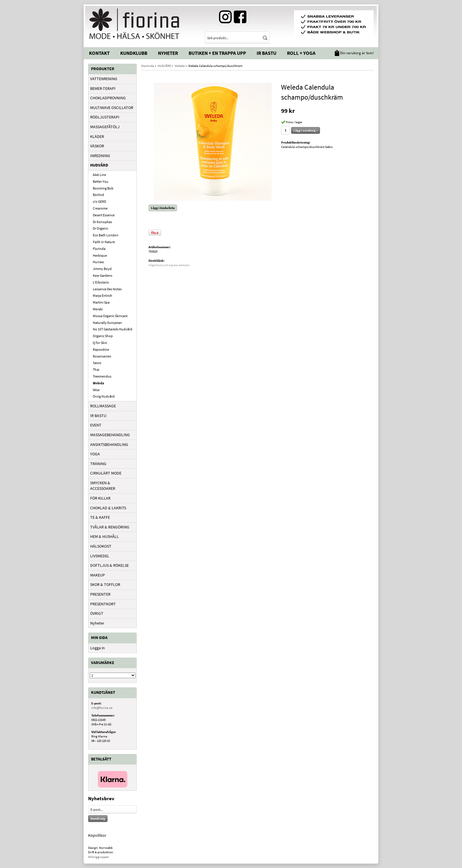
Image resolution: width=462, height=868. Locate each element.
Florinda (99, 249)
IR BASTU (98, 416)
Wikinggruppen (99, 857)
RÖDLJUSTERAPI (105, 117)
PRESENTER (100, 594)
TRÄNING (98, 464)
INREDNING (100, 156)
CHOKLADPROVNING (108, 98)
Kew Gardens (103, 275)
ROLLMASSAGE (103, 406)
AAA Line (99, 175)
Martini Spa (101, 302)
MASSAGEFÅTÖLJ (105, 127)
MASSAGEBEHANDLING (110, 435)
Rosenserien (102, 356)
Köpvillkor (97, 835)
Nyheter (168, 53)
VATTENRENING (104, 79)
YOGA (95, 454)
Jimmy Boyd (102, 269)
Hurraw (98, 262)
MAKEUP (98, 575)
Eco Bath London (106, 235)
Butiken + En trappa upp (217, 53)
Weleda (98, 383)
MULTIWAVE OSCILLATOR (112, 108)
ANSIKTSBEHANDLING (109, 444)
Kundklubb (134, 53)
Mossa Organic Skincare (110, 316)
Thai (96, 369)
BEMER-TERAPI (103, 88)
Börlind (98, 195)
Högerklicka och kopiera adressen (169, 265)
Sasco (97, 363)
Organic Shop (103, 336)
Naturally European (107, 323)
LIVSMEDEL (100, 556)
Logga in (98, 648)
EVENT (96, 425)
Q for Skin (100, 343)
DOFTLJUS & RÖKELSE (109, 565)
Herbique (100, 255)
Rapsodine (101, 349)
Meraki (98, 309)
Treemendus (102, 376)
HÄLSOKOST (101, 546)
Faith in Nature (104, 242)
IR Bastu (267, 53)
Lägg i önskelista (163, 208)
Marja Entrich (103, 295)
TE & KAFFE (100, 517)
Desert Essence (104, 215)
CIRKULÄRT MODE (106, 473)
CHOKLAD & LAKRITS (108, 508)
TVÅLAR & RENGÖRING (110, 527)
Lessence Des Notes (107, 289)
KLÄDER (97, 136)
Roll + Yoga (301, 53)
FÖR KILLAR (100, 498)
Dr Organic (100, 228)
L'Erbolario (101, 282)
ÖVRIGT (97, 613)
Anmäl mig (98, 818)
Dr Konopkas (102, 222)
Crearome (100, 208)
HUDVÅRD (99, 165)
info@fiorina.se (102, 708)
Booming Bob (103, 188)
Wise (96, 390)
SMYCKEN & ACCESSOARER (103, 486)
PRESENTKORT (103, 604)
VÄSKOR (97, 146)
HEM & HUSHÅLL (104, 536)
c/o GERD (99, 201)
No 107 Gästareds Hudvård (113, 329)
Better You (101, 181)
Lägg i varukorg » (306, 130)
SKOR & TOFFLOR (105, 584)
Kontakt (99, 53)
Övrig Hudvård (104, 396)
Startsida (148, 66)
